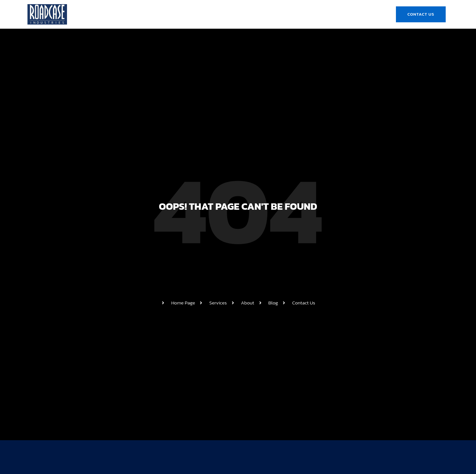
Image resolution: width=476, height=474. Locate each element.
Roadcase (213, 14)
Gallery (278, 14)
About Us (179, 14)
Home (150, 14)
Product (246, 14)
